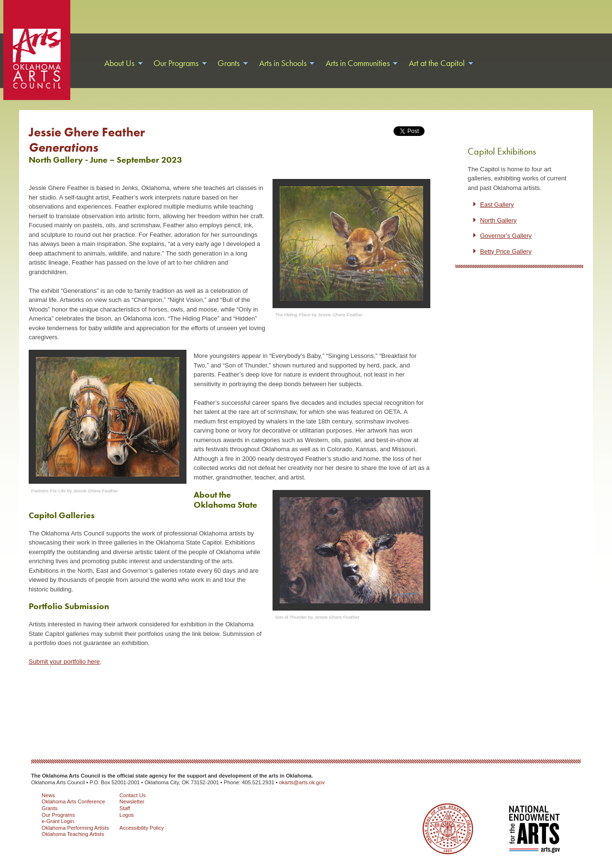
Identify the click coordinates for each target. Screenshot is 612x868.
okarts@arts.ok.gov (302, 782)
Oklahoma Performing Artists (75, 828)
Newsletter (132, 801)
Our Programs (58, 815)
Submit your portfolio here (64, 662)
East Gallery (497, 205)
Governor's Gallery (506, 236)
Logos (127, 815)
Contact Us (133, 795)
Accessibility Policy (142, 828)
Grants (49, 808)
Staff (125, 808)
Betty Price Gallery (506, 251)
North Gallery (498, 220)
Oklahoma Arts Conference (73, 801)
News (48, 795)
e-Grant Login (58, 821)
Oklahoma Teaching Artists (73, 834)
